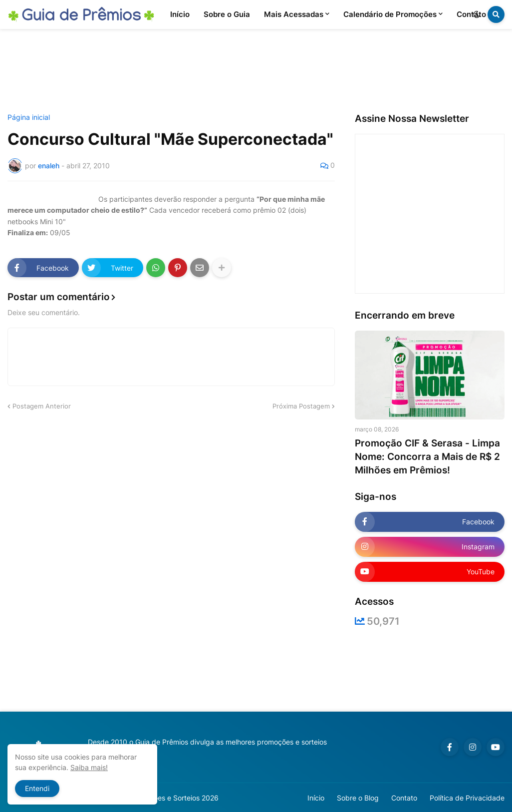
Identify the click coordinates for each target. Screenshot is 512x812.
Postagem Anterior (42, 406)
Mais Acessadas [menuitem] (294, 14)
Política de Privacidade (467, 798)
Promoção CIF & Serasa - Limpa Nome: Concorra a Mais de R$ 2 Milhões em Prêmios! (427, 456)
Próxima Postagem (301, 406)
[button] (477, 14)
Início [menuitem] (180, 14)
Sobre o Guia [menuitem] (227, 14)
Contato (404, 798)
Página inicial (29, 117)
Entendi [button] (37, 788)
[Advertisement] (256, 71)
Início (316, 798)
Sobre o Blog (358, 798)
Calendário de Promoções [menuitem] (390, 14)
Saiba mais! (89, 767)
